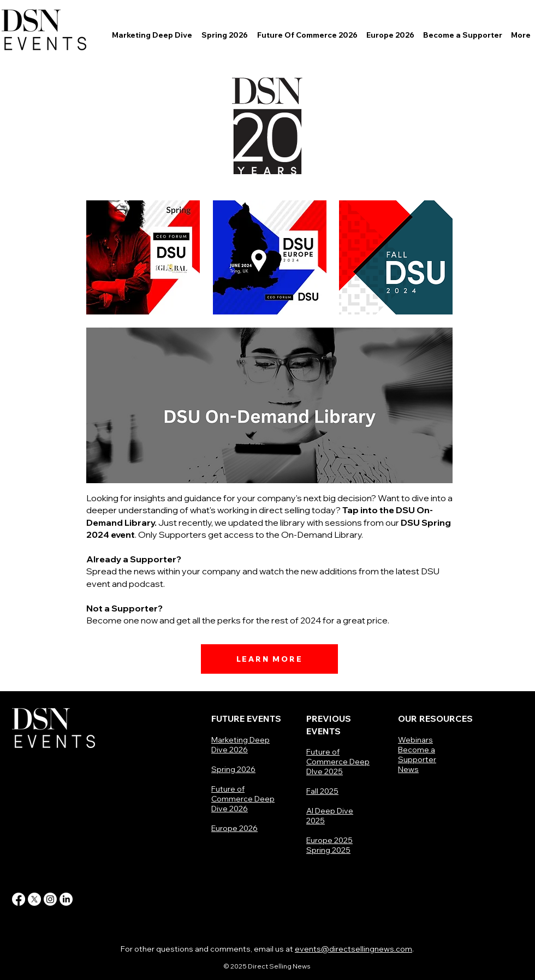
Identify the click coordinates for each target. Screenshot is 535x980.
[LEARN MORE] (269, 659)
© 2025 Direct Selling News (267, 966)
